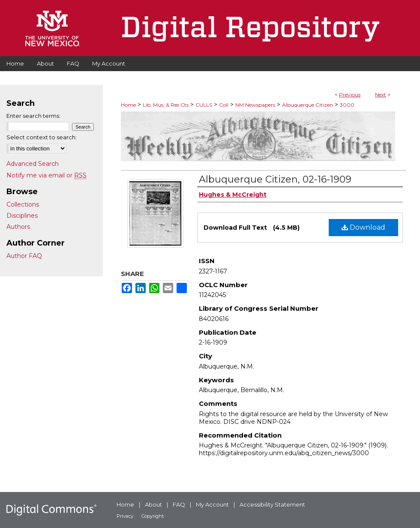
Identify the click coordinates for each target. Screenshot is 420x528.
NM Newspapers (255, 105)
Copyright (153, 516)
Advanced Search (33, 164)
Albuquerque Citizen (307, 105)
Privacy (125, 516)
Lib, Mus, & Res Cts (166, 105)
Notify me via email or (46, 175)
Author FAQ (24, 256)
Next (381, 94)
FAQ (179, 504)
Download (363, 227)
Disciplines (22, 216)
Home (128, 105)
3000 (347, 105)
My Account (212, 504)
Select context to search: (42, 137)
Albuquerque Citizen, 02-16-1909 (275, 179)
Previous (350, 94)
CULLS (204, 105)
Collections (23, 204)
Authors (18, 227)
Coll (224, 105)
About (153, 504)
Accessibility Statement (272, 504)
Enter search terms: (33, 116)
